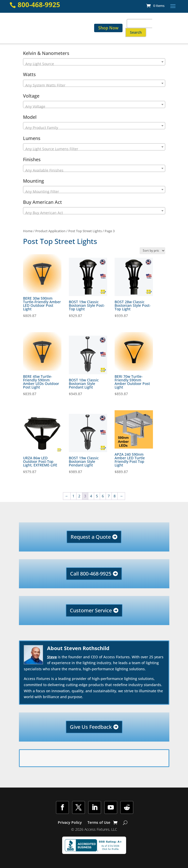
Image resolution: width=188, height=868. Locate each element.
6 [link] (103, 496)
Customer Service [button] (91, 610)
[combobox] (94, 62)
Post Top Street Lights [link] (85, 231)
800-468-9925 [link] (39, 5)
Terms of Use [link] (99, 823)
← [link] (67, 496)
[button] (173, 6)
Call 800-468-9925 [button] (91, 574)
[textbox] (94, 64)
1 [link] (73, 496)
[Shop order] (152, 251)
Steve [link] (52, 657)
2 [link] (79, 496)
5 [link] (97, 496)
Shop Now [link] (108, 28)
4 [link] (91, 496)
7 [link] (109, 496)
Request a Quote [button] (91, 537)
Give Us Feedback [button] (91, 727)
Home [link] (28, 231)
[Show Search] (125, 823)
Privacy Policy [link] (70, 823)
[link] (155, 6)
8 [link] (115, 496)
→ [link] (121, 496)
